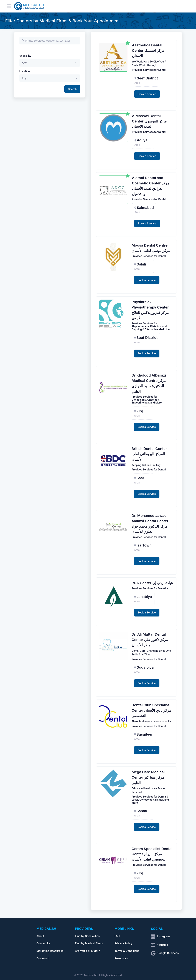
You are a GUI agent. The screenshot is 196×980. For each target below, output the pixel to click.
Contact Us (43, 943)
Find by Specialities (87, 936)
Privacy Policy (123, 943)
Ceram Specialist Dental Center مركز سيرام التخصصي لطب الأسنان (152, 854)
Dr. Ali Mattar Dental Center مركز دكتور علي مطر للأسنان (150, 640)
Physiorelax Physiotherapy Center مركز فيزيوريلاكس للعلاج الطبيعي (150, 310)
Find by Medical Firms (89, 943)
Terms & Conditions (127, 951)
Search (72, 89)
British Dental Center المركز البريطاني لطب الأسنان (149, 454)
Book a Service (147, 94)
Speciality (25, 56)
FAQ (117, 936)
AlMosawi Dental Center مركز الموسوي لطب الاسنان (149, 121)
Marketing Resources (50, 951)
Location (25, 71)
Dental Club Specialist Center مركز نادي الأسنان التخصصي (151, 710)
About (40, 936)
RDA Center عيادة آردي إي (152, 583)
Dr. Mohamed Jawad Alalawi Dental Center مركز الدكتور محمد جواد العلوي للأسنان (150, 524)
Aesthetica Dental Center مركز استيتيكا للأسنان (148, 51)
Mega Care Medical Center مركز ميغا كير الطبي (148, 777)
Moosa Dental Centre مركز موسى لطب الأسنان (151, 248)
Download (43, 958)
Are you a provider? (87, 951)
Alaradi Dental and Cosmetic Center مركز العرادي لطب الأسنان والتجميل (151, 186)
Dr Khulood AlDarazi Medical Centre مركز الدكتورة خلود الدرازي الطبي (149, 383)
